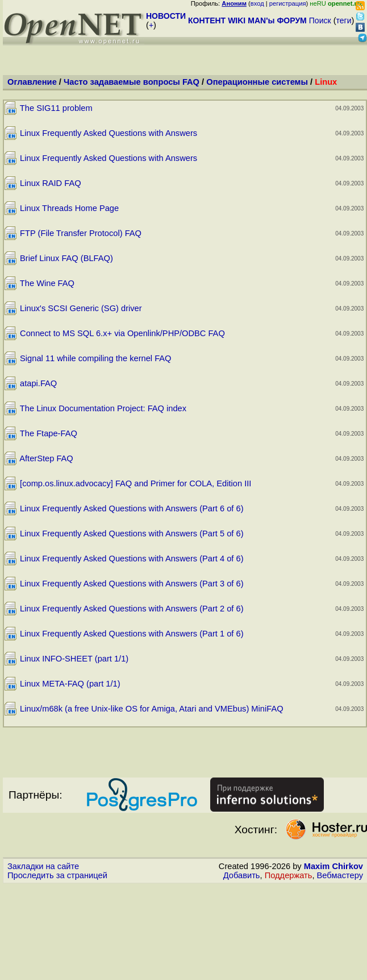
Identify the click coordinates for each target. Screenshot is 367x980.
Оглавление (32, 82)
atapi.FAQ (38, 383)
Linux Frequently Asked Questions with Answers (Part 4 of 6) (132, 559)
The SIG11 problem (56, 108)
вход (257, 3)
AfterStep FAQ (46, 458)
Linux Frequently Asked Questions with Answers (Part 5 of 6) (132, 534)
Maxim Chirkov (333, 866)
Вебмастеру (340, 875)
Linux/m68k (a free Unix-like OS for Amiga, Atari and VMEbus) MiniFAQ (151, 709)
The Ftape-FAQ (49, 433)
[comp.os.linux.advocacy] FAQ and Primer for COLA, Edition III (135, 483)
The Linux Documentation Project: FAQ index (103, 408)
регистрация (288, 3)
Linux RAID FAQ (51, 183)
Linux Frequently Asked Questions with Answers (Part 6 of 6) (132, 508)
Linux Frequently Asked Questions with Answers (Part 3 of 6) (132, 584)
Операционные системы (257, 82)
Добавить (242, 875)
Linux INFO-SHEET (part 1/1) (74, 659)
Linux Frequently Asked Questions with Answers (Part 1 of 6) (132, 634)
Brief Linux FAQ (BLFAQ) (66, 258)
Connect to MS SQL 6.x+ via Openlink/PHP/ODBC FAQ (122, 333)
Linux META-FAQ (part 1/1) (70, 684)
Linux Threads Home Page (69, 208)
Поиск (320, 20)
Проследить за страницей (57, 875)
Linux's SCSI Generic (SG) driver (81, 308)
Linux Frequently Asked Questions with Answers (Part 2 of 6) (132, 609)
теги (344, 20)
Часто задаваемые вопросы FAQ (132, 82)
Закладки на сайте (43, 866)
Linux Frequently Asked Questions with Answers (109, 133)
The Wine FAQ (47, 283)
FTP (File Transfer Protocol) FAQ (81, 233)
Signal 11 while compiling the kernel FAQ (95, 358)
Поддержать (289, 875)
